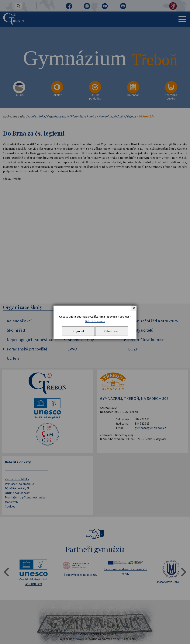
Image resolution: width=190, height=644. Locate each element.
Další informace (95, 321)
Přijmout (78, 331)
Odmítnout (112, 331)
